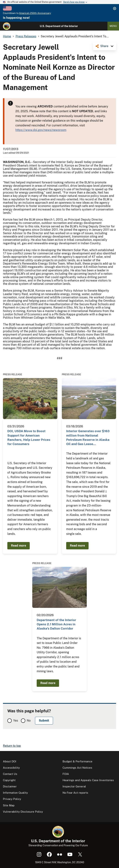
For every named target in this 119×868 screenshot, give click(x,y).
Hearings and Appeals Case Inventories (88, 780)
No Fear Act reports (75, 793)
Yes (16, 721)
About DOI (10, 761)
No (29, 721)
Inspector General (74, 786)
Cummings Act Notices (77, 768)
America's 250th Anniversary (35, 13)
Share (104, 46)
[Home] (7, 26)
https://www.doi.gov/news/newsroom (41, 130)
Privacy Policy (12, 799)
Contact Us (10, 774)
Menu (113, 26)
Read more (19, 546)
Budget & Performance (77, 761)
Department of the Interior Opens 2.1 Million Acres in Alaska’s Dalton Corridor (56, 624)
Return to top (12, 746)
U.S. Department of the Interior (59, 26)
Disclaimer (10, 786)
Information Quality (15, 793)
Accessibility (11, 768)
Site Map (9, 805)
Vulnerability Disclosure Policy (23, 812)
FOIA (66, 774)
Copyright (9, 780)
